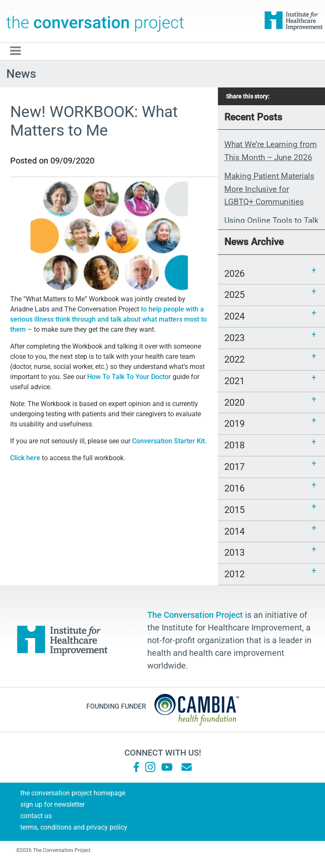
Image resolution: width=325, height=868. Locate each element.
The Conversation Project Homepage (73, 793)
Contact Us (36, 816)
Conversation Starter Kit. (169, 441)
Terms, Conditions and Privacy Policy (74, 827)
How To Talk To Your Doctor (129, 377)
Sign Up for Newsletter (52, 804)
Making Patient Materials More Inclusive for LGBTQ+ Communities (269, 189)
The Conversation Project (95, 21)
